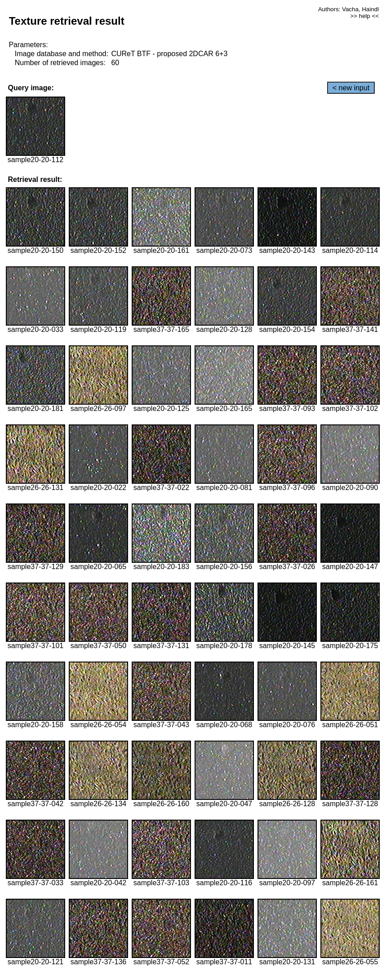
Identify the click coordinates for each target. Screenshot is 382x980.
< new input (351, 88)
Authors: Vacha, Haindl (349, 9)
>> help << (364, 16)
